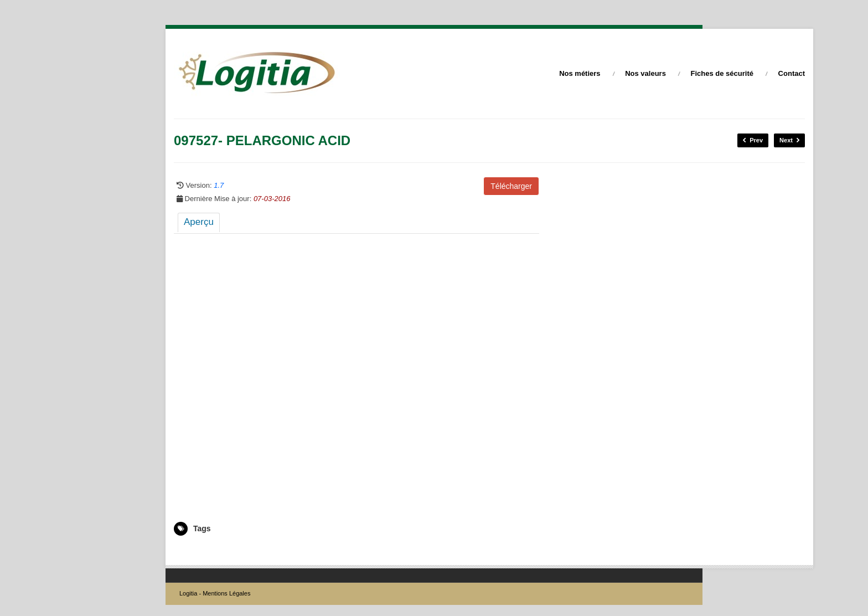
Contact (792, 73)
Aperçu (199, 222)
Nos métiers (580, 73)
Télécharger (511, 186)
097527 (185, 552)
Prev (753, 140)
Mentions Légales (226, 593)
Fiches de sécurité (722, 73)
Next (789, 140)
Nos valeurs (645, 73)
